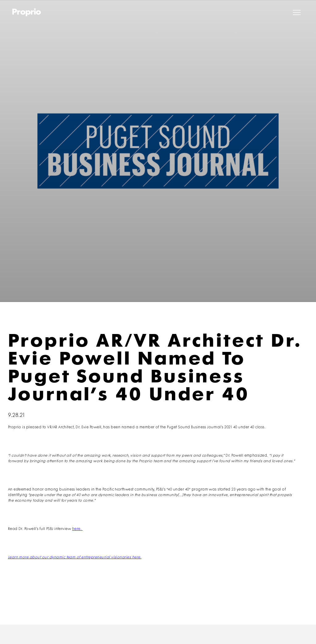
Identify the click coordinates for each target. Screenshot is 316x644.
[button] (297, 12)
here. (77, 529)
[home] (27, 12)
